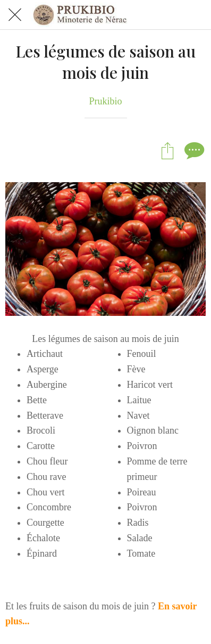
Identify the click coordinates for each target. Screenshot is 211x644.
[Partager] (167, 150)
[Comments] (193, 150)
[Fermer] (15, 15)
